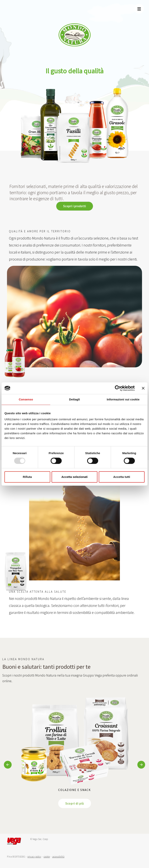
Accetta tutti (122, 477)
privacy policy (34, 857)
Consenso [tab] (26, 399)
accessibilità (58, 857)
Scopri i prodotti (75, 206)
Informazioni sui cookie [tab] (123, 399)
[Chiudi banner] (143, 388)
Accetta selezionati (74, 477)
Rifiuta (27, 477)
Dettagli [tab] (74, 399)
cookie (47, 857)
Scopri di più (75, 803)
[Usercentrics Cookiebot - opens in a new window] (118, 388)
